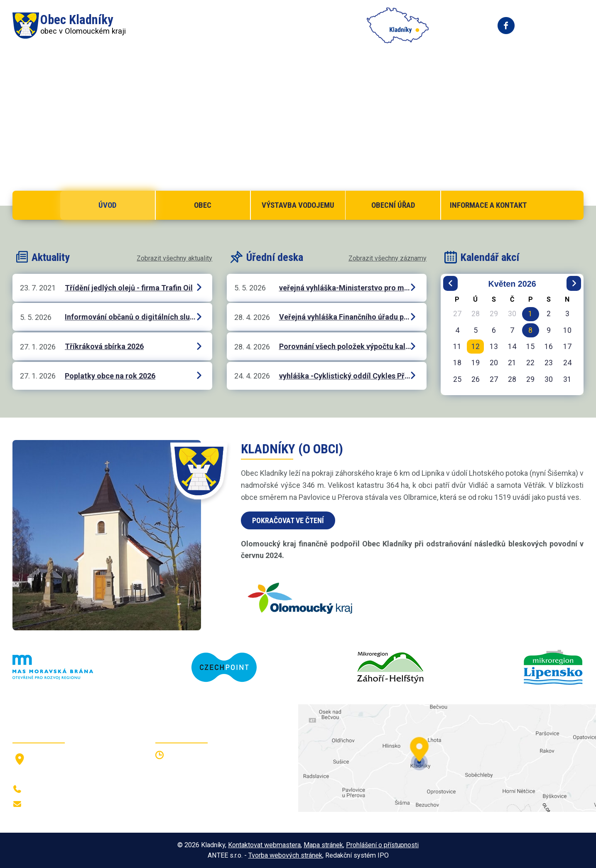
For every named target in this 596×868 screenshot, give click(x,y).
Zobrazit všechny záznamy (388, 258)
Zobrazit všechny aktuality (174, 258)
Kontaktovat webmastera (264, 845)
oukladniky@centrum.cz (65, 804)
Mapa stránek (323, 845)
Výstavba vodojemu (298, 205)
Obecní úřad (393, 205)
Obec (203, 205)
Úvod (107, 205)
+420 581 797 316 (57, 789)
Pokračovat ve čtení (288, 520)
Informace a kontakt (488, 205)
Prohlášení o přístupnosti (382, 845)
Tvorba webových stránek (285, 855)
